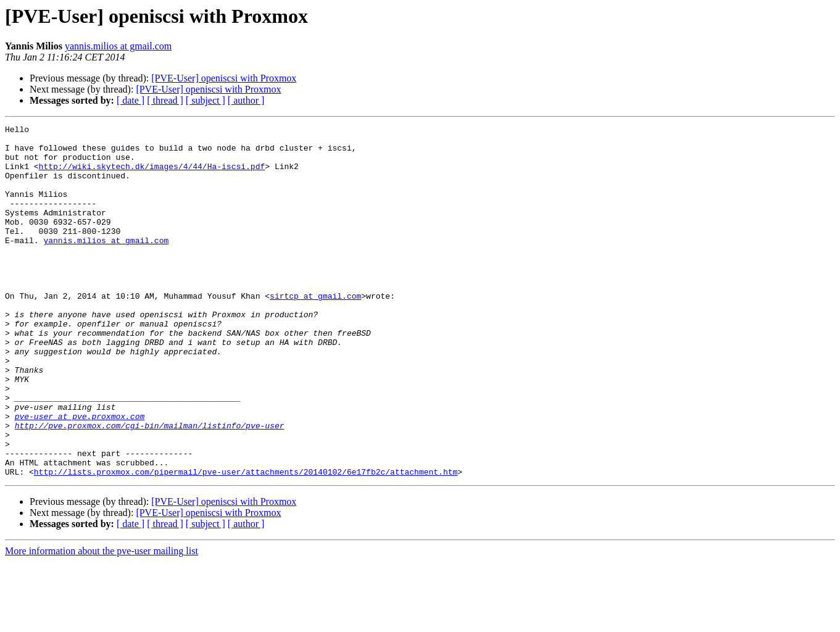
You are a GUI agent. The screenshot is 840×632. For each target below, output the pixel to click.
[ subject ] (206, 100)
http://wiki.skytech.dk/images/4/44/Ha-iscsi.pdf (152, 175)
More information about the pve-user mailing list (102, 621)
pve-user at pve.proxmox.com (80, 475)
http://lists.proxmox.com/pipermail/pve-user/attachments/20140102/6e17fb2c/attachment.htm (246, 542)
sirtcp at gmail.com (315, 331)
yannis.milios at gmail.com (118, 46)
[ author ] (246, 100)
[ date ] (131, 100)
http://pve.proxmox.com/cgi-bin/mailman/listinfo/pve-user (150, 486)
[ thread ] (165, 100)
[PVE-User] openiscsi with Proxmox (224, 78)
